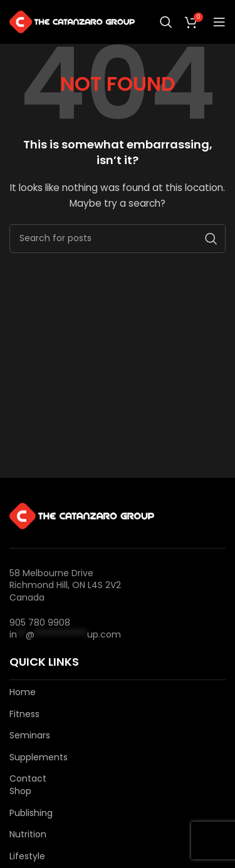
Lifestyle (27, 856)
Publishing (31, 813)
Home (23, 692)
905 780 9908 (40, 623)
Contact (28, 779)
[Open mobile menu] (219, 22)
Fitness (24, 714)
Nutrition (28, 834)
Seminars (30, 736)
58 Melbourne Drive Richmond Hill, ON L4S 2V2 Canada (65, 585)
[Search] (166, 22)
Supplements (39, 757)
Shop (20, 791)
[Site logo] (72, 21)
